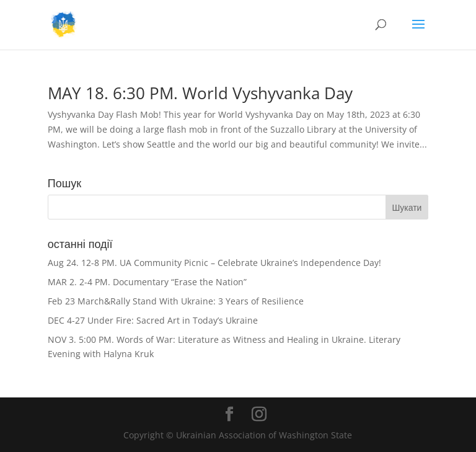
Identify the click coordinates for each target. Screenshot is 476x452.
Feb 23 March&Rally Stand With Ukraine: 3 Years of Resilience (176, 301)
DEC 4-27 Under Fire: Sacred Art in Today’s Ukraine (153, 320)
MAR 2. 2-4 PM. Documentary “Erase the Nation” (147, 282)
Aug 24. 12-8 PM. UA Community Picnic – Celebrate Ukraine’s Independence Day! (214, 263)
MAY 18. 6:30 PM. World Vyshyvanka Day (200, 93)
